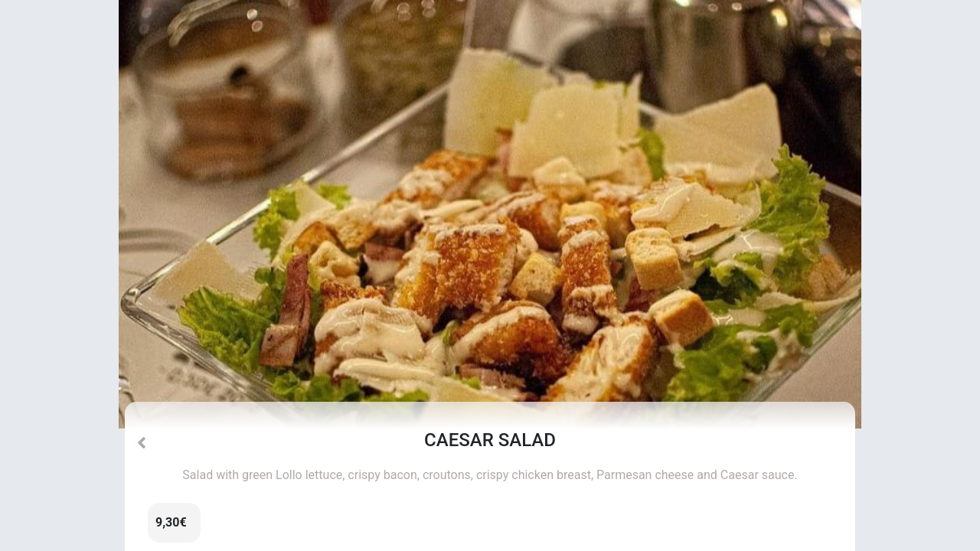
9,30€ (171, 522)
